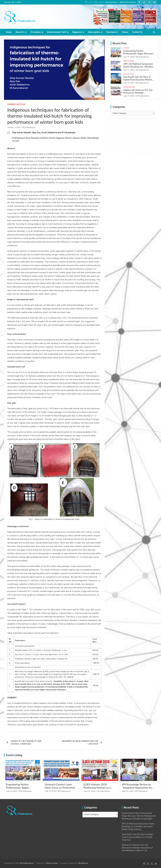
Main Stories (129, 61)
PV (96, 2)
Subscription (94, 32)
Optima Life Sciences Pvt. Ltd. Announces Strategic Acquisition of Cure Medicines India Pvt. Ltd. (138, 94)
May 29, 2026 (128, 791)
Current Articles (16, 104)
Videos (125, 32)
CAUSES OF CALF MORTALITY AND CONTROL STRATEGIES (26, 742)
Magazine (77, 32)
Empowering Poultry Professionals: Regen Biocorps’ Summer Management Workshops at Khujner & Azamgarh (139, 816)
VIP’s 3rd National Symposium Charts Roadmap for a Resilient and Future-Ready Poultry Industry (138, 68)
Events (126, 48)
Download (111, 32)
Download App (111, 2)
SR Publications (29, 127)
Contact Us (137, 32)
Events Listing (14, 755)
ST (101, 2)
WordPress (83, 863)
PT (86, 2)
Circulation (36, 32)
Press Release (129, 87)
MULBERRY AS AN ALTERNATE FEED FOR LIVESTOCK (80, 742)
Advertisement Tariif (57, 32)
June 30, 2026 (89, 791)
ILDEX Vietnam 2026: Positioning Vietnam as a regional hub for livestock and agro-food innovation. (100, 789)
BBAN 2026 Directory (128, 2)
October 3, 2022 (14, 127)
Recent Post (120, 43)
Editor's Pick (129, 74)
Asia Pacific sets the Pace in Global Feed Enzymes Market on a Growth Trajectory (138, 80)
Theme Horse (52, 863)
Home (9, 32)
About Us (20, 32)
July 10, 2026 (129, 57)
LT (91, 2)
